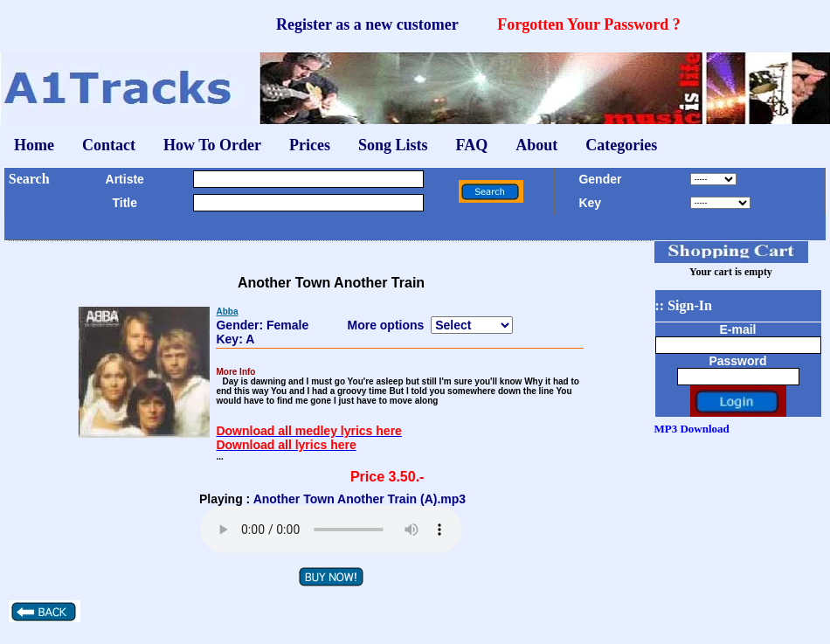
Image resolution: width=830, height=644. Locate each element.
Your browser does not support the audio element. (331, 530)
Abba (227, 312)
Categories (621, 145)
